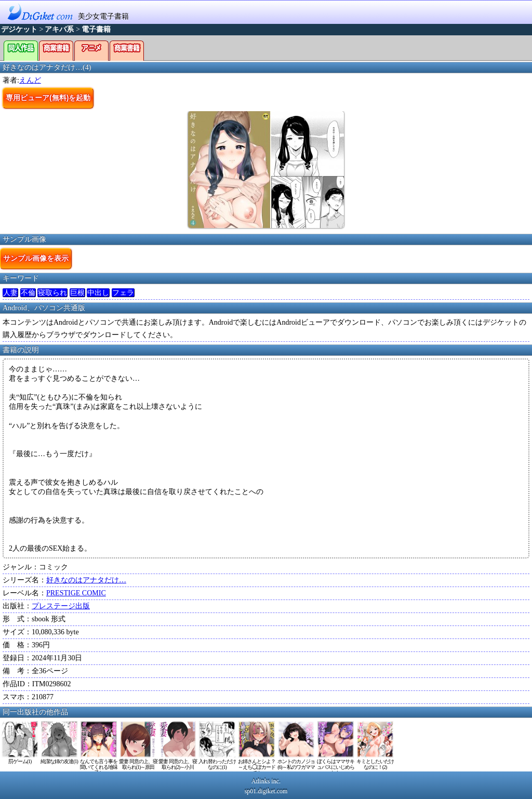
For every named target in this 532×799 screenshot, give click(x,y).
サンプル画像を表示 (36, 258)
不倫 (28, 293)
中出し (98, 293)
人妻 (10, 293)
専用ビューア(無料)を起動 (48, 98)
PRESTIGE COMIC (76, 593)
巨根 (77, 293)
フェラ (123, 293)
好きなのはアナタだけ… (86, 580)
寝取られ (52, 293)
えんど (30, 80)
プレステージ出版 (61, 606)
